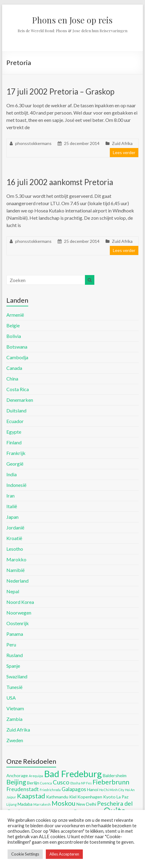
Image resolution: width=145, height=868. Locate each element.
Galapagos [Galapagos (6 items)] (74, 789)
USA (11, 698)
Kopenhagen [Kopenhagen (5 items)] (90, 797)
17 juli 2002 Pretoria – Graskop (60, 91)
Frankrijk (16, 453)
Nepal (13, 591)
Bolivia (14, 336)
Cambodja (17, 357)
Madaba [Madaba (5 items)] (25, 804)
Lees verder (124, 152)
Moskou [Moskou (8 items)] (64, 803)
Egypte (14, 432)
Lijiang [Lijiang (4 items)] (12, 804)
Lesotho (15, 549)
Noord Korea (20, 602)
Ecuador (15, 421)
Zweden (15, 740)
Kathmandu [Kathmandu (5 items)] (57, 797)
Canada (14, 368)
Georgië (15, 464)
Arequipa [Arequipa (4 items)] (36, 776)
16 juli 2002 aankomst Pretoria (60, 182)
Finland (14, 442)
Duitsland (16, 410)
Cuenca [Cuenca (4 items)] (46, 783)
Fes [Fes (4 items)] (89, 783)
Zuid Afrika (122, 143)
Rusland (15, 655)
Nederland (17, 581)
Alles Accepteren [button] (64, 854)
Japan (12, 517)
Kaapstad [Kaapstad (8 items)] (31, 796)
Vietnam (15, 708)
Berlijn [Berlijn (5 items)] (33, 783)
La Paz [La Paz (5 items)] (123, 797)
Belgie (13, 325)
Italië (12, 506)
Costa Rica (18, 389)
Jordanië (15, 527)
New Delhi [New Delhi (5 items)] (86, 804)
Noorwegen (19, 613)
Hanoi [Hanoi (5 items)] (93, 789)
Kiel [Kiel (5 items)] (73, 797)
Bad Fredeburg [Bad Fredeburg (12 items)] (73, 774)
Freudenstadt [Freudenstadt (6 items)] (23, 789)
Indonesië (16, 485)
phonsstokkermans (33, 143)
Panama (15, 634)
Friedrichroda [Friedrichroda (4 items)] (50, 790)
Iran (10, 496)
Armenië (15, 315)
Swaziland (17, 676)
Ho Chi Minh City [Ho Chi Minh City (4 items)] (112, 790)
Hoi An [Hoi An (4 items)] (130, 790)
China (12, 379)
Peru (11, 644)
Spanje (13, 666)
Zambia (14, 719)
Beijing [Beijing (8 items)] (16, 782)
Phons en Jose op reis (72, 20)
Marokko (16, 559)
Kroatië (14, 538)
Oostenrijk (18, 623)
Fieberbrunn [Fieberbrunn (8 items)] (111, 782)
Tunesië (14, 687)
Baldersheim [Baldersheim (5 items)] (115, 775)
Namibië (15, 570)
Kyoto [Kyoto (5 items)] (109, 797)
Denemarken (20, 400)
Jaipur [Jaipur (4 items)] (11, 797)
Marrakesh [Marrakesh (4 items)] (42, 804)
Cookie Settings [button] (25, 854)
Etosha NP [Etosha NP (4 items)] (78, 783)
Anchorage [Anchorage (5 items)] (17, 775)
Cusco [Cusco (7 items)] (61, 782)
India (12, 474)
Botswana (17, 347)
